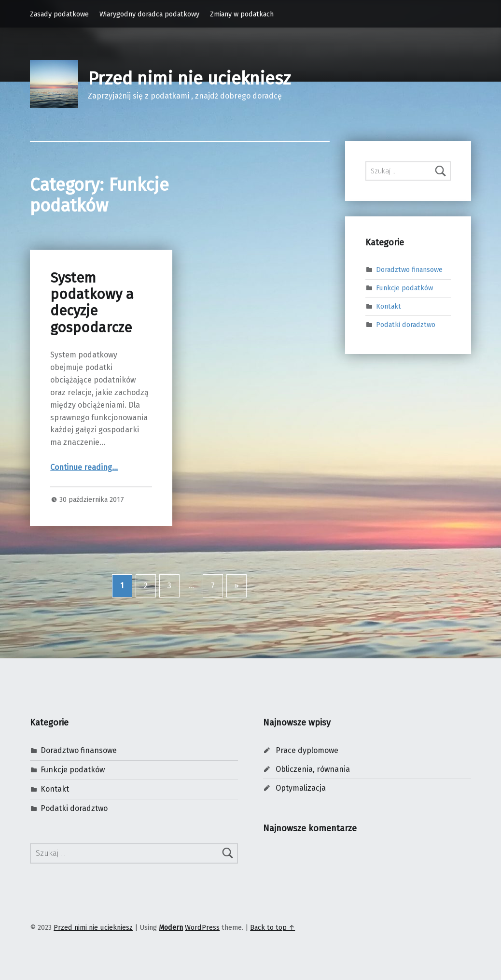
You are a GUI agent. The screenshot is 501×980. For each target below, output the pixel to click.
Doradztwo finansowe (409, 270)
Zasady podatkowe (59, 14)
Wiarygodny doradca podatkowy (149, 14)
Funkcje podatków (404, 288)
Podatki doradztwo (406, 325)
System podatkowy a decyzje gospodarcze (92, 303)
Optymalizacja (301, 788)
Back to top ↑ (272, 927)
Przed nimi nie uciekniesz (189, 79)
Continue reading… (84, 467)
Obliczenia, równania (313, 769)
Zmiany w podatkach (242, 14)
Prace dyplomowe (307, 750)
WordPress (202, 927)
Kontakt (389, 306)
